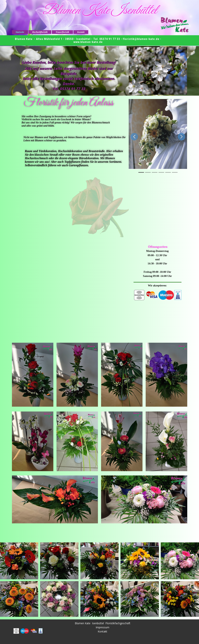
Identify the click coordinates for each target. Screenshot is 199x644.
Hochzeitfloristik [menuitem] (40, 32)
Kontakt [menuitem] (81, 32)
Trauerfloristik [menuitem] (62, 32)
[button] (134, 137)
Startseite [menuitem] (20, 32)
